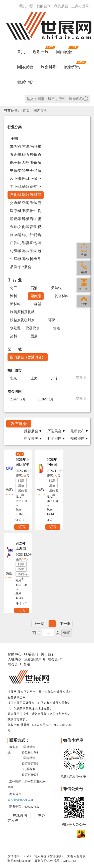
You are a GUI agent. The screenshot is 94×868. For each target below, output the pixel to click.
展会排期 (49, 67)
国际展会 (25, 67)
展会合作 (55, 659)
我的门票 (26, 6)
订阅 (22, 527)
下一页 (65, 624)
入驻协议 (15, 659)
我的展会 (61, 6)
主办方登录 (80, 6)
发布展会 (19, 424)
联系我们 (31, 654)
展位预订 (21, 486)
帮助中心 (15, 654)
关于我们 (48, 654)
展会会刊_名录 (19, 664)
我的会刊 (44, 6)
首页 (21, 52)
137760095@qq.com (20, 800)
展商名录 (23, 491)
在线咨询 (20, 816)
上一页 (39, 624)
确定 (67, 633)
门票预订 (21, 481)
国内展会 (64, 52)
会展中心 (25, 82)
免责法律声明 (35, 659)
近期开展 (41, 52)
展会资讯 (72, 67)
